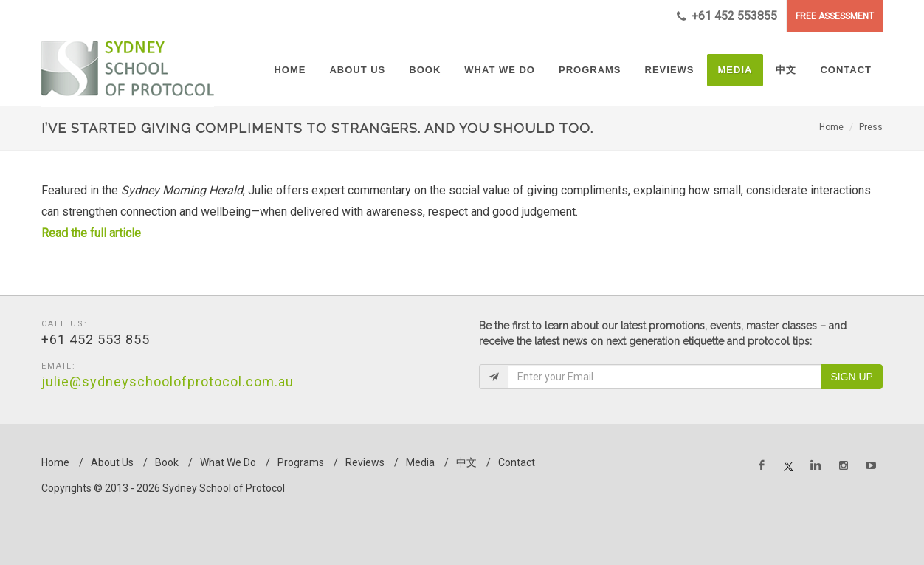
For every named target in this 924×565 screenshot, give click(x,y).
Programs (301, 462)
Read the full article (93, 233)
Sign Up (852, 377)
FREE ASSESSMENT (835, 16)
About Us (112, 462)
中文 (466, 462)
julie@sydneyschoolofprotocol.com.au (168, 381)
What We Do (228, 462)
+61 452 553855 (727, 16)
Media (420, 462)
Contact (517, 462)
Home (831, 127)
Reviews (365, 462)
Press (871, 127)
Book (167, 462)
